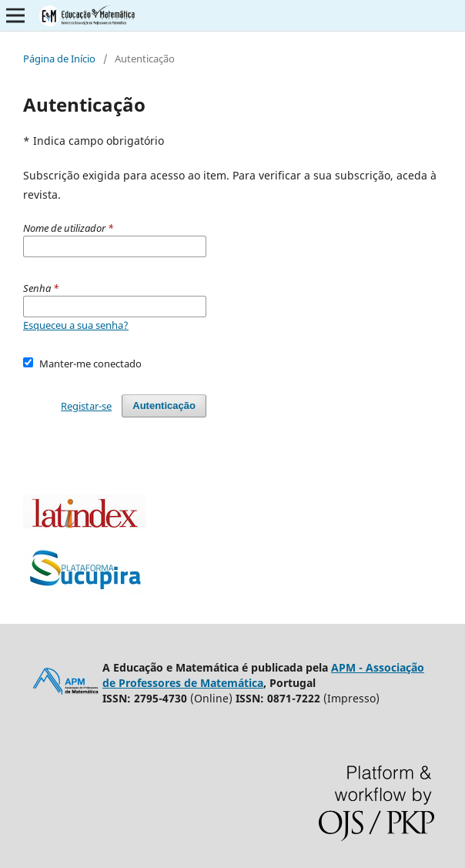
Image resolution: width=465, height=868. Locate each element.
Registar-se (86, 406)
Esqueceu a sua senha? (76, 325)
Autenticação (164, 406)
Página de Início (59, 59)
